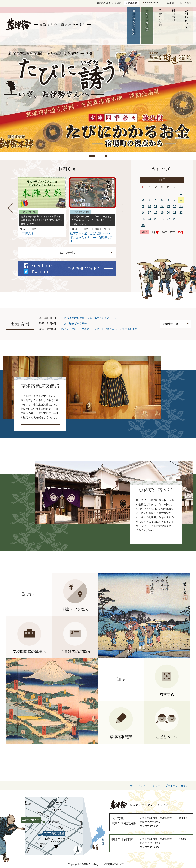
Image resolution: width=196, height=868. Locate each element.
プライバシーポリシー (178, 786)
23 (143, 219)
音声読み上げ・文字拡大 (109, 3)
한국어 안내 (186, 3)
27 (168, 219)
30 (143, 225)
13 (168, 206)
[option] (42, 207)
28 (175, 219)
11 (156, 206)
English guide (152, 3)
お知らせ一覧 (67, 253)
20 (168, 213)
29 (181, 219)
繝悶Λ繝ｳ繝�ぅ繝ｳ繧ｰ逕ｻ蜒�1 (92, 156)
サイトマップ (138, 786)
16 (143, 213)
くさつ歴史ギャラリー (74, 324)
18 (156, 213)
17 (149, 213)
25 (156, 219)
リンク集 (155, 786)
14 (175, 206)
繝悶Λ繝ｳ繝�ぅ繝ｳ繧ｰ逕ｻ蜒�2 (100, 156)
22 (181, 213)
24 (149, 219)
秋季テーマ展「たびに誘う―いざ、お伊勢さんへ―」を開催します (99, 329)
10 (149, 206)
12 (162, 206)
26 (162, 219)
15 (181, 206)
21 (175, 213)
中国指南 (169, 3)
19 (162, 213)
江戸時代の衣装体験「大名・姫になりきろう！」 (89, 318)
